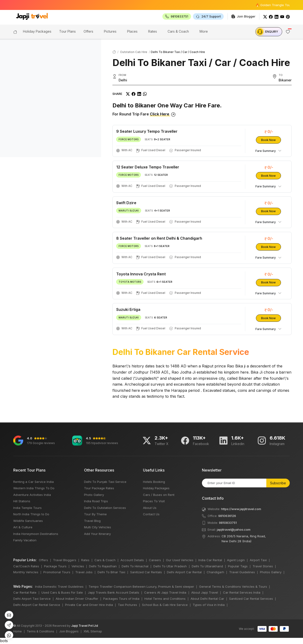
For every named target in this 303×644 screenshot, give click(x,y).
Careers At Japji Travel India (165, 592)
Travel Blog (92, 521)
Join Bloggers (69, 631)
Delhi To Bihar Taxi (111, 572)
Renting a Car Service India (33, 482)
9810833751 (228, 523)
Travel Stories (263, 566)
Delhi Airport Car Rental (184, 572)
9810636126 (227, 516)
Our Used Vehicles (180, 560)
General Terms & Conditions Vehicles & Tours (233, 587)
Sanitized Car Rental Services (251, 599)
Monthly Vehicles (26, 572)
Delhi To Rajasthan (103, 566)
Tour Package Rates (99, 488)
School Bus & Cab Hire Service (165, 605)
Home (18, 631)
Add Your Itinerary (97, 534)
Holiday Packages (156, 488)
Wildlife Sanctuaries (28, 521)
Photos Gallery (271, 572)
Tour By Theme (95, 514)
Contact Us (151, 514)
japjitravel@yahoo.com (234, 529)
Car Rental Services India (242, 592)
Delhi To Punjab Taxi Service (105, 482)
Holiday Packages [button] (37, 31)
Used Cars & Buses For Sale (62, 592)
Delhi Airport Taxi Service (32, 599)
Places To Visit (154, 501)
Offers (88, 31)
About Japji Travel (205, 592)
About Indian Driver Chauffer (77, 599)
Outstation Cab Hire (134, 52)
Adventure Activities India (32, 495)
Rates (153, 31)
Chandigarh (215, 572)
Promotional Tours (57, 572)
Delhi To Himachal (135, 566)
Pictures (110, 31)
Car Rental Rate (25, 592)
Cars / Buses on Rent (159, 495)
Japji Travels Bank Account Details (114, 592)
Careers (155, 560)
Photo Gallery (94, 495)
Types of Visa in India (209, 605)
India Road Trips (96, 501)
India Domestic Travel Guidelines (59, 587)
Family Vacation (25, 540)
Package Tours (55, 566)
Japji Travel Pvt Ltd (85, 626)
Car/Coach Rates (26, 566)
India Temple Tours (27, 508)
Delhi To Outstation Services (105, 508)
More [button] (204, 31)
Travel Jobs (84, 572)
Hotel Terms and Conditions (165, 599)
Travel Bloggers (65, 560)
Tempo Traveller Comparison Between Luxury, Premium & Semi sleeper (141, 587)
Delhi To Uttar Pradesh (170, 566)
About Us (150, 508)
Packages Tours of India (121, 599)
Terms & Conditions (40, 631)
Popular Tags (238, 566)
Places (132, 31)
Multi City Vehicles (98, 527)
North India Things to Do (31, 514)
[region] (51, 98)
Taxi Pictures (127, 605)
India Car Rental (210, 560)
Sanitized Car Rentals (146, 572)
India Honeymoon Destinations (36, 534)
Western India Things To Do (34, 488)
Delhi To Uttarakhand (207, 566)
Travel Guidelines (242, 572)
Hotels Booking (154, 482)
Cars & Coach (178, 31)
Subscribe (278, 483)
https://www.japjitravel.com (241, 509)
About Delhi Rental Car (207, 599)
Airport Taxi (258, 560)
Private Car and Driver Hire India (89, 605)
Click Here (163, 114)
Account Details (132, 560)
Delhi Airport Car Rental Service (37, 605)
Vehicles (78, 566)
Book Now (268, 140)
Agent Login (236, 560)
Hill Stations (22, 501)
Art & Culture (23, 527)
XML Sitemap (93, 631)
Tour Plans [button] (67, 31)
